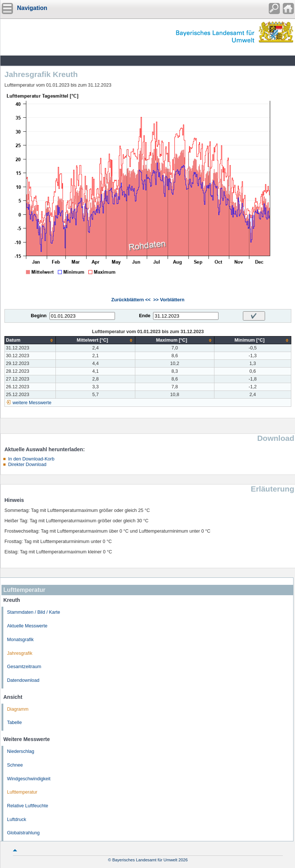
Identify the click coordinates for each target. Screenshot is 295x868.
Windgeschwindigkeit (29, 779)
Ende (145, 316)
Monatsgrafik (20, 640)
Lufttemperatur (22, 792)
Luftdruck (17, 820)
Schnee (15, 765)
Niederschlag (21, 751)
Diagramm (18, 709)
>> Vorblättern (169, 300)
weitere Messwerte (32, 403)
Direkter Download (27, 465)
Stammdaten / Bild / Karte (34, 612)
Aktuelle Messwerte (27, 626)
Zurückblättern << (131, 300)
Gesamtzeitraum (24, 667)
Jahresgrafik (20, 653)
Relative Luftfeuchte (28, 806)
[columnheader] (30, 340)
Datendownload (23, 680)
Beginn (39, 316)
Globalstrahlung (23, 833)
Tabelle (14, 723)
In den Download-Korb (31, 459)
